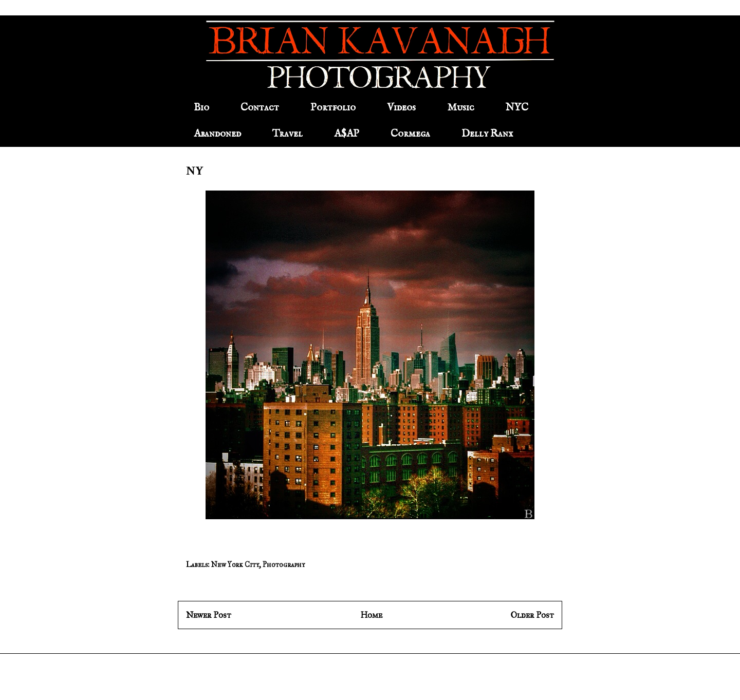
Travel (288, 134)
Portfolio (333, 108)
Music (461, 108)
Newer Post (209, 615)
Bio (201, 108)
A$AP (347, 134)
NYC (517, 108)
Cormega (410, 134)
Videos (401, 108)
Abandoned (217, 134)
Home (371, 615)
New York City (235, 565)
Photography (284, 565)
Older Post (532, 615)
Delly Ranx (487, 134)
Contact (260, 108)
